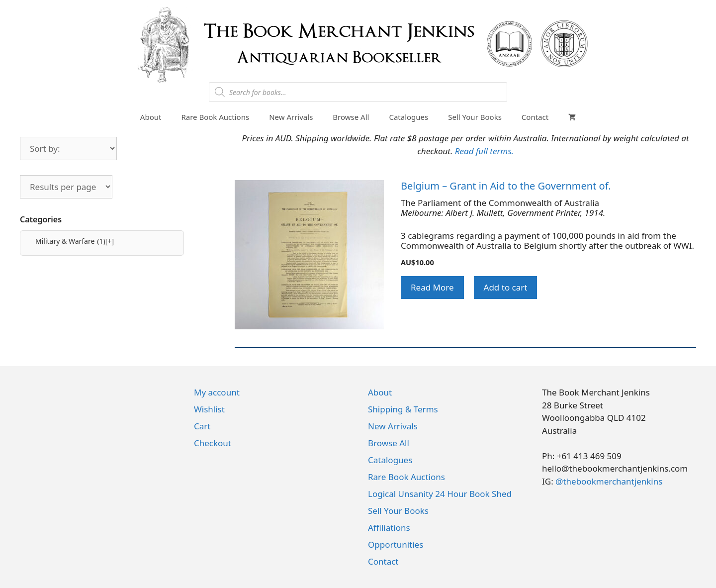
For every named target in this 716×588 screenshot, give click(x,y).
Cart (202, 426)
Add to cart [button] (506, 287)
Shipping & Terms (403, 409)
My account (217, 392)
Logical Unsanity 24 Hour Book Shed (440, 494)
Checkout (213, 443)
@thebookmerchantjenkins (609, 481)
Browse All (351, 117)
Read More (432, 287)
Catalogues (408, 117)
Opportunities (396, 544)
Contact (535, 117)
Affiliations (389, 528)
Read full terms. (484, 151)
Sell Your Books (475, 117)
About (151, 117)
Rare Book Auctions (215, 117)
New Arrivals (291, 117)
